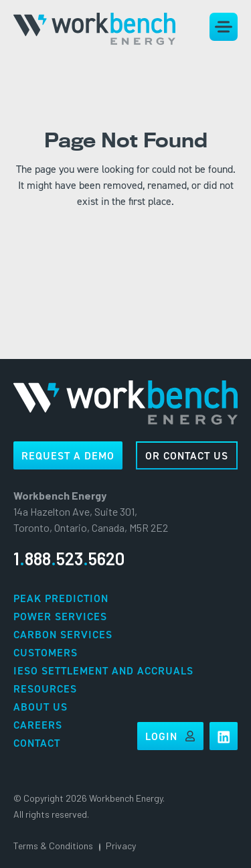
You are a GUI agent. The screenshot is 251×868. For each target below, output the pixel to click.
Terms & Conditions (53, 846)
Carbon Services (63, 635)
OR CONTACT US (187, 456)
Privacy (121, 846)
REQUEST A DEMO (68, 456)
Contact (37, 743)
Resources (45, 689)
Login (170, 736)
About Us (40, 707)
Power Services (60, 617)
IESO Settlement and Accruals (103, 671)
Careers (38, 725)
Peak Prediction (61, 598)
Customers (46, 653)
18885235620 (69, 558)
